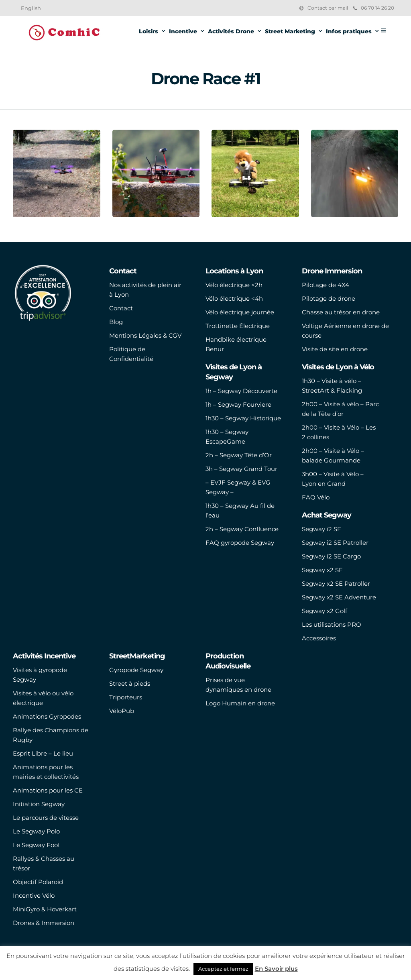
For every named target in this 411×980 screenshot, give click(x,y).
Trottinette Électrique (238, 326)
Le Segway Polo (36, 831)
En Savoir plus (276, 969)
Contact (121, 308)
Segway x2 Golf (325, 611)
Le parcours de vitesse (46, 818)
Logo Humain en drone (240, 703)
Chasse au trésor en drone (341, 312)
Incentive (183, 31)
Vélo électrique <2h (234, 285)
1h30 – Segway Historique (243, 418)
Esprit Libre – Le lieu (43, 753)
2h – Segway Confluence (242, 529)
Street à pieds (130, 684)
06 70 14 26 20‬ (374, 8)
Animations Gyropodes (47, 716)
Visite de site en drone (335, 349)
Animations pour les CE (48, 790)
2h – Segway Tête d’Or (239, 455)
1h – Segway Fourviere (238, 404)
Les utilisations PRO (332, 624)
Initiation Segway (39, 804)
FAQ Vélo (316, 497)
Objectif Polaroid (38, 882)
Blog (116, 322)
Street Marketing (290, 31)
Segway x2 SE (322, 570)
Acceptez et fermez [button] (223, 969)
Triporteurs (126, 697)
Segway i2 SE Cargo (331, 556)
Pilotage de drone (329, 298)
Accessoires (319, 638)
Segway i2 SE (321, 529)
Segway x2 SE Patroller (336, 584)
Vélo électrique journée (240, 312)
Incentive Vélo (34, 895)
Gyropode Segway (136, 670)
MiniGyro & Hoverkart (45, 909)
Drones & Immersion (44, 923)
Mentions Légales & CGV (145, 335)
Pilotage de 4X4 (326, 285)
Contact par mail (328, 8)
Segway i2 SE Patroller (335, 543)
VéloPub (122, 711)
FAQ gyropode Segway (240, 543)
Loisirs (149, 31)
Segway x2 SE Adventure (339, 597)
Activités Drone (231, 31)
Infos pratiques (349, 31)
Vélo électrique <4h (234, 298)
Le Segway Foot (37, 845)
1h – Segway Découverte (241, 391)
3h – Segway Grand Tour (241, 469)
